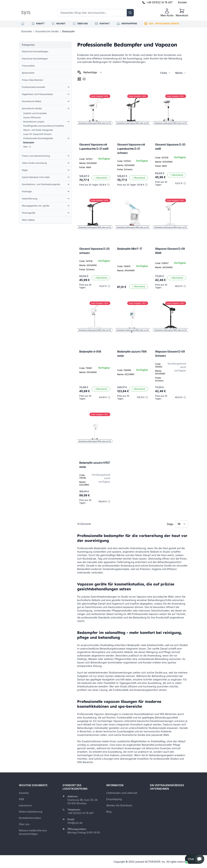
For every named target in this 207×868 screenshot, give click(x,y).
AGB (21, 799)
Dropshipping (114, 799)
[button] (195, 859)
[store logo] (34, 13)
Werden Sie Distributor (119, 805)
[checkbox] (79, 79)
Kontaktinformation (30, 818)
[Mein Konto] (167, 13)
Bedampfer (69, 31)
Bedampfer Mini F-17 (130, 249)
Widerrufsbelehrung (31, 812)
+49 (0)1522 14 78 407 (159, 2)
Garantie (24, 793)
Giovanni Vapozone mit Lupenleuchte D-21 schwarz (131, 149)
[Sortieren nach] (93, 72)
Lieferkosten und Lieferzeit (122, 793)
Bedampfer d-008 (90, 352)
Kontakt (182, 2)
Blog (109, 812)
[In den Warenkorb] (101, 178)
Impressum (25, 805)
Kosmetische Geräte (47, 31)
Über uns (24, 824)
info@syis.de (75, 823)
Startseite (26, 31)
